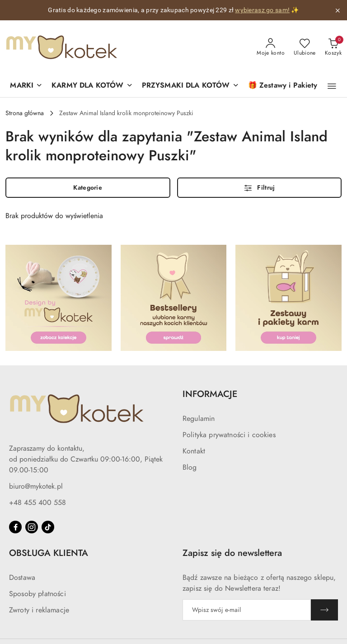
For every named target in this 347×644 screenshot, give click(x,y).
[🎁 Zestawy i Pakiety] (283, 86)
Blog (190, 467)
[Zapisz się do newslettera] (247, 610)
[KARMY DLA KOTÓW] (92, 86)
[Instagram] (32, 527)
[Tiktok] (48, 527)
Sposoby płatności (38, 594)
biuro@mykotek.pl (36, 486)
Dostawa (22, 578)
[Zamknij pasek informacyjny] (338, 10)
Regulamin (199, 419)
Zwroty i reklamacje (39, 610)
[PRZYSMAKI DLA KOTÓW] (190, 86)
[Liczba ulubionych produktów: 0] (305, 47)
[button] (26, 86)
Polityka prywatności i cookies (229, 435)
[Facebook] (15, 527)
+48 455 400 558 (38, 503)
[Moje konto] (271, 47)
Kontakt (194, 451)
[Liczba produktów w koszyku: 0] (333, 47)
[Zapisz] (324, 610)
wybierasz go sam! (262, 10)
